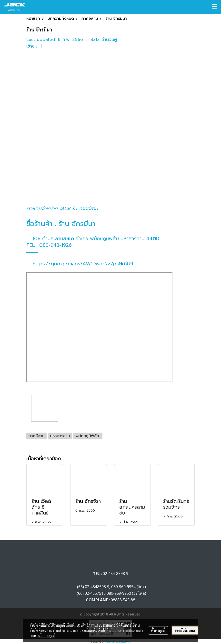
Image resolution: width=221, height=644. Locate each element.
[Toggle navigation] (215, 7)
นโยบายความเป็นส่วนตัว (126, 630)
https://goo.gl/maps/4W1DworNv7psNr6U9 (83, 264)
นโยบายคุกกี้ (47, 635)
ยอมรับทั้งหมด (185, 630)
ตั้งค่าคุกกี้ (158, 630)
